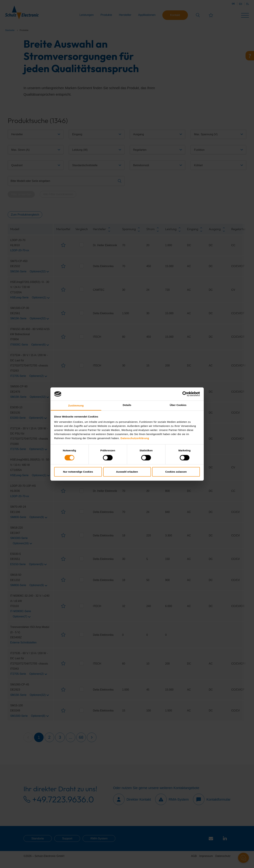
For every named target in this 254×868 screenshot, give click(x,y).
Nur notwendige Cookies (78, 472)
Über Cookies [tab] (178, 405)
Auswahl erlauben (127, 472)
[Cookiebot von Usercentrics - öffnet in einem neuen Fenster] (185, 394)
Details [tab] (127, 405)
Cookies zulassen (176, 472)
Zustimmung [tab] (76, 406)
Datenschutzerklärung (135, 438)
